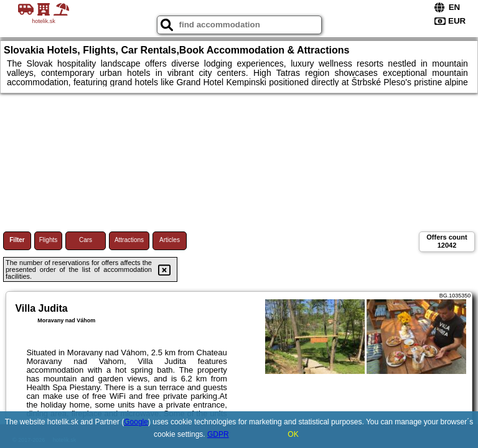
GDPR (218, 434)
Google (136, 422)
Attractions (129, 240)
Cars (86, 240)
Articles (170, 240)
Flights (48, 240)
